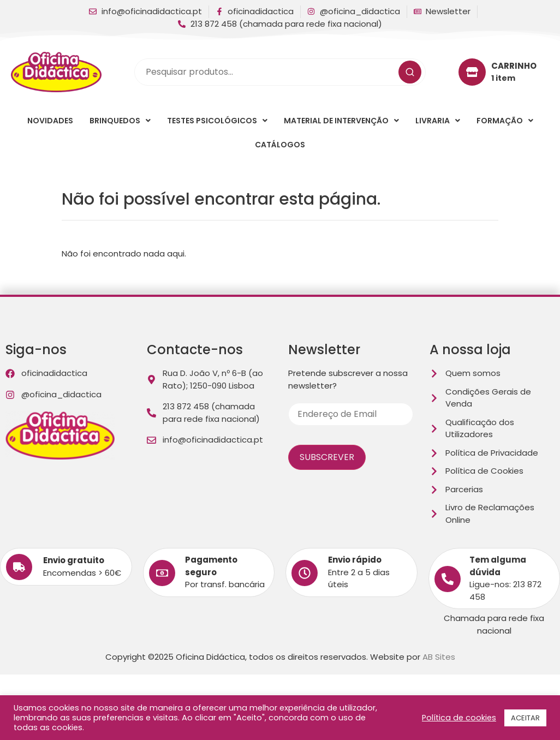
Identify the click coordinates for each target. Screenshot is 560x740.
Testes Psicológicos (217, 121)
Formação (505, 121)
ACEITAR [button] (525, 718)
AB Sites (439, 657)
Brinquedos (120, 121)
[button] (120, 121)
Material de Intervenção (341, 121)
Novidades (50, 121)
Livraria (438, 121)
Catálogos (280, 145)
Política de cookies (459, 718)
